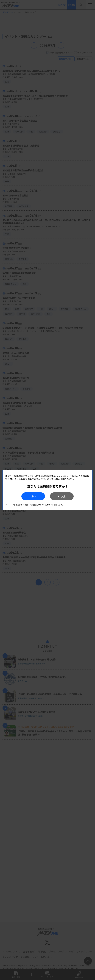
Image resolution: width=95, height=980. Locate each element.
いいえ (62, 496)
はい (33, 496)
